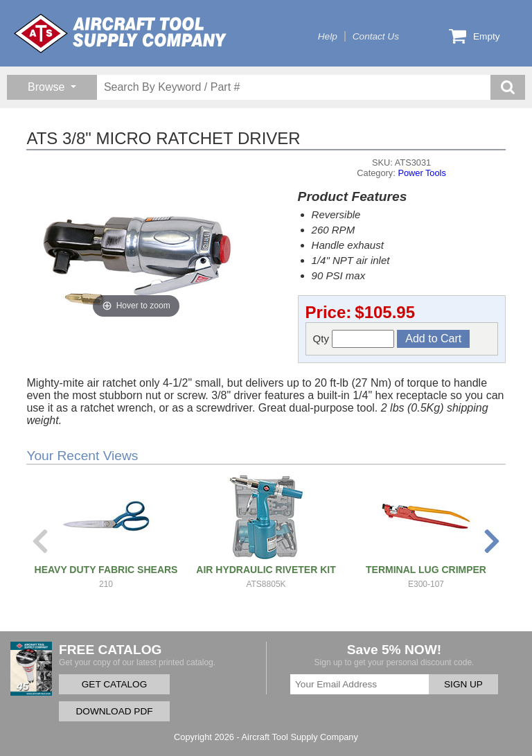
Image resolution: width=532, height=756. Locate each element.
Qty (354, 339)
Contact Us (376, 36)
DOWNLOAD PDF (114, 711)
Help (328, 36)
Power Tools (422, 173)
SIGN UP (463, 684)
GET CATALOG (114, 684)
